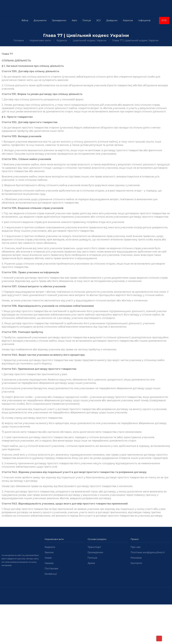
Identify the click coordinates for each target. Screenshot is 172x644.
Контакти (136, 563)
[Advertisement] (86, 624)
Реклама (136, 558)
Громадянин (95, 552)
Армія (91, 563)
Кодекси (62, 40)
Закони (49, 552)
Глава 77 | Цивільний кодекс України (135, 40)
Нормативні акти (40, 40)
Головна (19, 40)
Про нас (136, 547)
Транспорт (94, 547)
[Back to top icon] (159, 639)
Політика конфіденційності (148, 552)
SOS (164, 20)
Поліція (92, 558)
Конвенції (51, 574)
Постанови (51, 569)
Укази (48, 558)
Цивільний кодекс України (90, 40)
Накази (49, 563)
